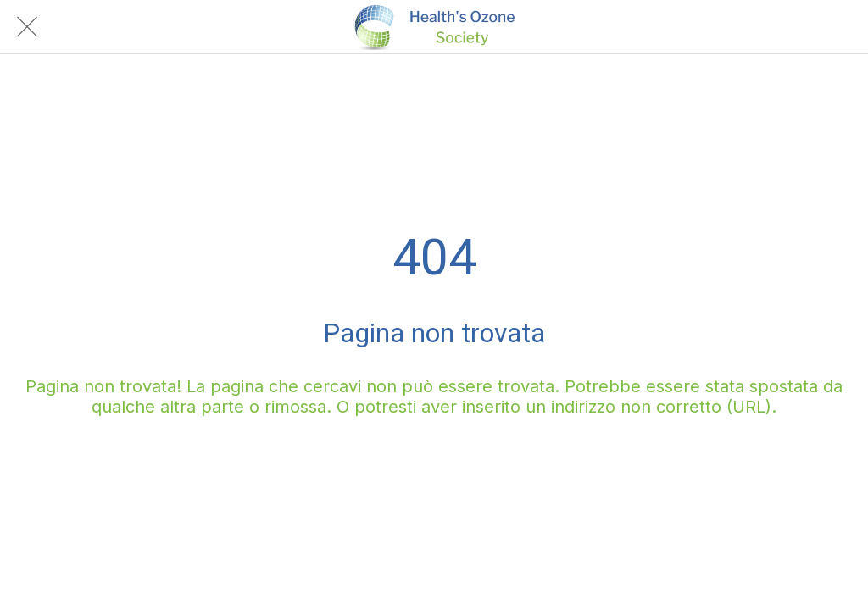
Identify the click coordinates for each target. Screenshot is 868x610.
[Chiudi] (27, 27)
